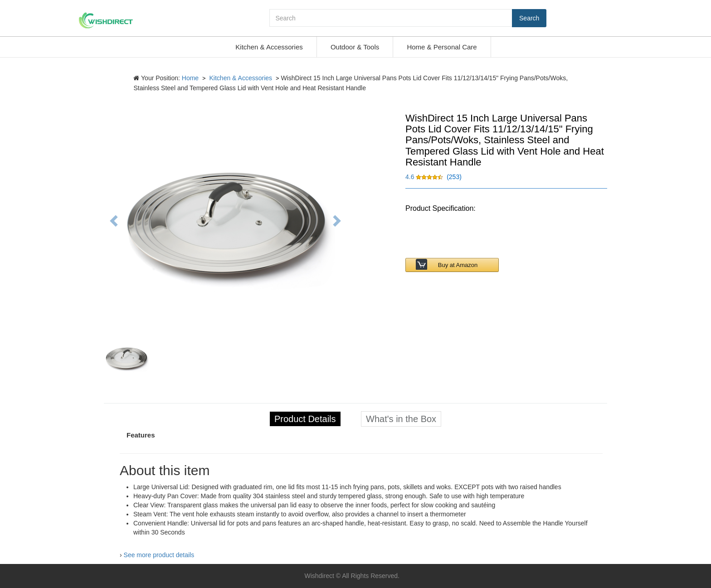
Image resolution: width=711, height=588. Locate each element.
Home (190, 78)
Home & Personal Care (442, 47)
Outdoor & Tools (355, 47)
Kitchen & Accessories (269, 47)
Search (529, 18)
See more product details (159, 555)
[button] (425, 177)
